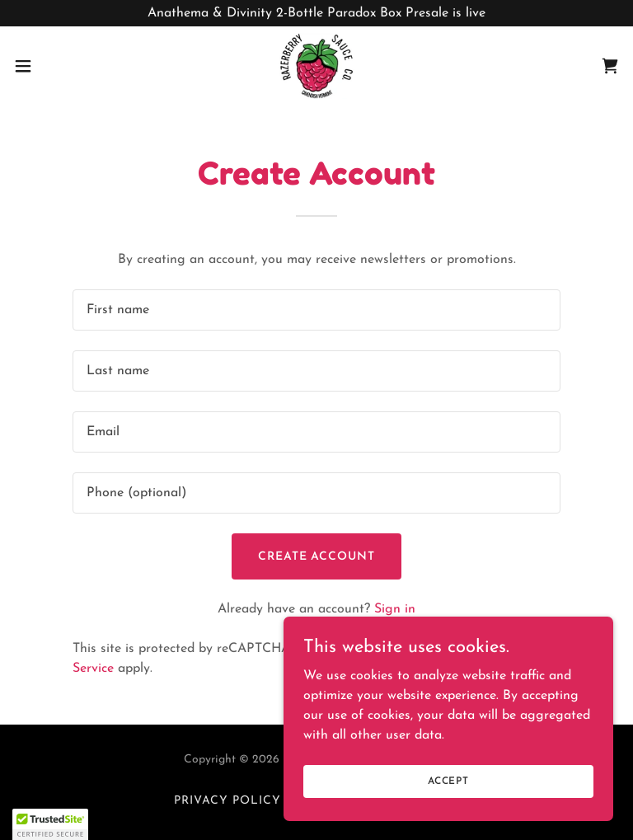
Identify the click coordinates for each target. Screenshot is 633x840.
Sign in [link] (395, 609)
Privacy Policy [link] (227, 801)
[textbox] (316, 310)
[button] (53, 66)
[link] (316, 66)
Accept (448, 781)
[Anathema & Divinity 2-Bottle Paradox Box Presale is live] (316, 13)
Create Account (317, 557)
